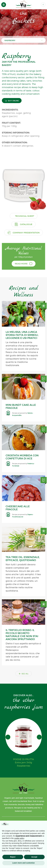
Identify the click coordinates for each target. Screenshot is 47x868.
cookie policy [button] (19, 838)
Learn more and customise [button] (23, 863)
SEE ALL (24, 674)
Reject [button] (13, 857)
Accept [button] (34, 857)
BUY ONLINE (12, 101)
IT (43, 5)
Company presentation (23, 233)
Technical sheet (25, 216)
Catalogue (23, 224)
